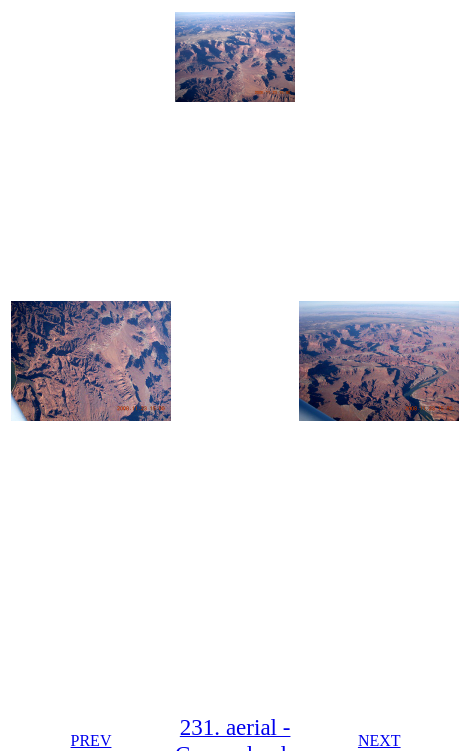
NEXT (379, 740)
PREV (91, 740)
